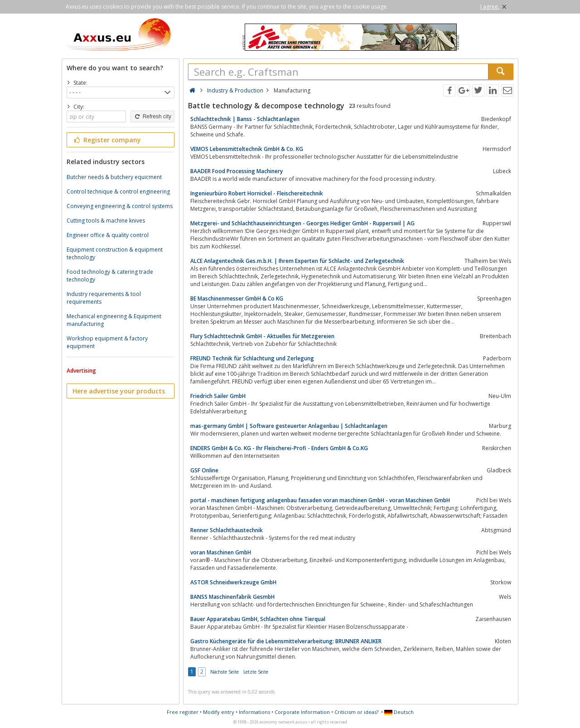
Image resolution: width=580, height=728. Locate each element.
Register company (107, 140)
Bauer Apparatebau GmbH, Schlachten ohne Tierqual (258, 619)
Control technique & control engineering (118, 192)
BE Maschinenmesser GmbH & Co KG (237, 298)
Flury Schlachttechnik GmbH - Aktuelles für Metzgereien (262, 336)
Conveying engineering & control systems (120, 206)
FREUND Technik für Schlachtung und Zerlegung (252, 358)
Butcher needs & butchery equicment (114, 177)
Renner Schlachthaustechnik (227, 530)
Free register (183, 712)
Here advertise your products (119, 391)
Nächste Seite (225, 672)
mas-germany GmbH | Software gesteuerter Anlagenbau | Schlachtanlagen (289, 426)
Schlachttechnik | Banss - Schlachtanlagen (245, 119)
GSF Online (204, 470)
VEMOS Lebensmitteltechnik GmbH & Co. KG (247, 149)
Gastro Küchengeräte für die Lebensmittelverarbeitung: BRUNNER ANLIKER (286, 641)
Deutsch (399, 712)
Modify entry (219, 712)
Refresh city (152, 116)
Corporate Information (302, 712)
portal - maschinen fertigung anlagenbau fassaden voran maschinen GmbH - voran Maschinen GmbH (320, 500)
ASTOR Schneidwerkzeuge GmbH (233, 582)
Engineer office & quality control (108, 235)
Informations (254, 712)
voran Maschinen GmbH (221, 552)
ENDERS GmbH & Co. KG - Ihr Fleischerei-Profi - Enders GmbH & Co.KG (279, 448)
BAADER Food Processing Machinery (237, 171)
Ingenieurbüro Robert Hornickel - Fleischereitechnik (257, 193)
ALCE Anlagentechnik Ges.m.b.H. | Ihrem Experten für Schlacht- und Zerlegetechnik (297, 261)
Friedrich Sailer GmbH (218, 396)
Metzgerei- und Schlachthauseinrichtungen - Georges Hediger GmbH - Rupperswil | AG (302, 223)
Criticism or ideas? (356, 712)
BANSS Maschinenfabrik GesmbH (232, 597)
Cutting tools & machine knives (106, 221)
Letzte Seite (256, 672)
